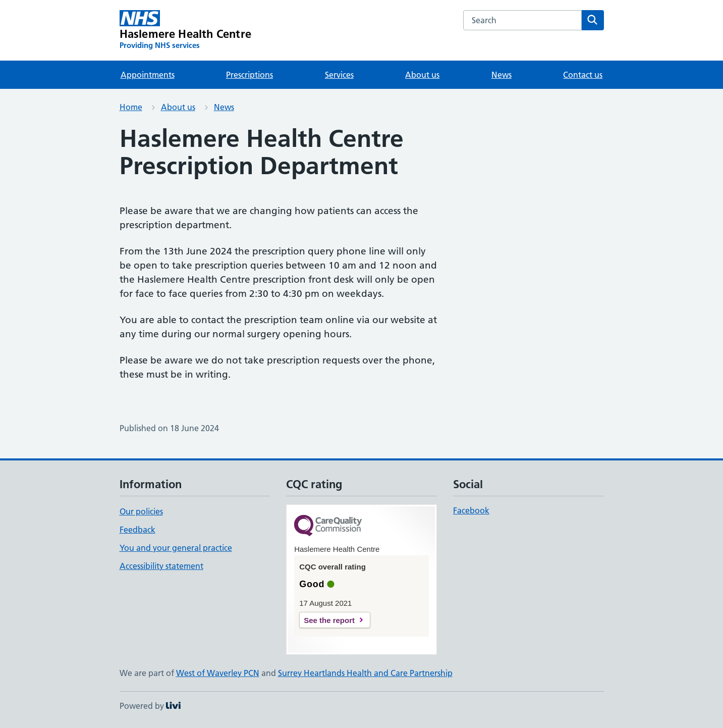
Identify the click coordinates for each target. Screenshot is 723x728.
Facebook (471, 510)
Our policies (141, 511)
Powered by (150, 706)
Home (131, 107)
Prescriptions (249, 75)
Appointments (148, 75)
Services (339, 75)
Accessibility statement (161, 566)
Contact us (583, 75)
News (502, 75)
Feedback (137, 530)
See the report (329, 620)
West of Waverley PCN (218, 673)
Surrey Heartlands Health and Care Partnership (365, 673)
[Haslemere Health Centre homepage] (186, 30)
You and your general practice (176, 548)
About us (422, 75)
